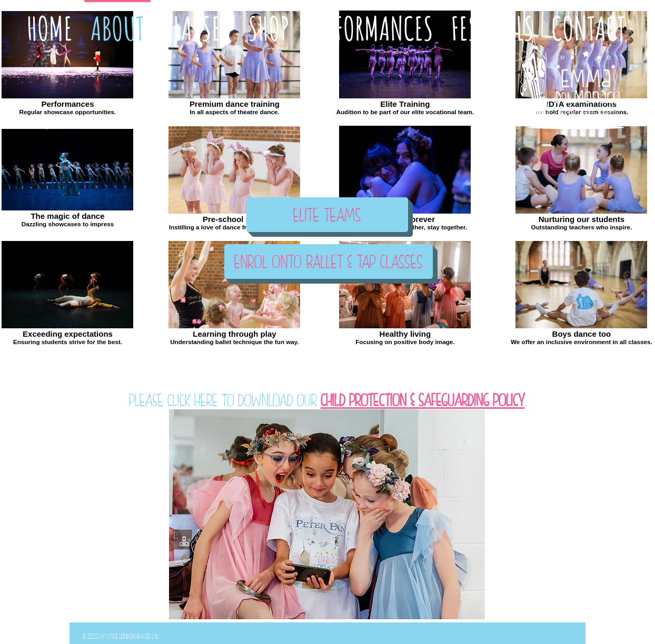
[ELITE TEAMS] (327, 215)
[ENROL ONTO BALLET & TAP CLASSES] (329, 261)
